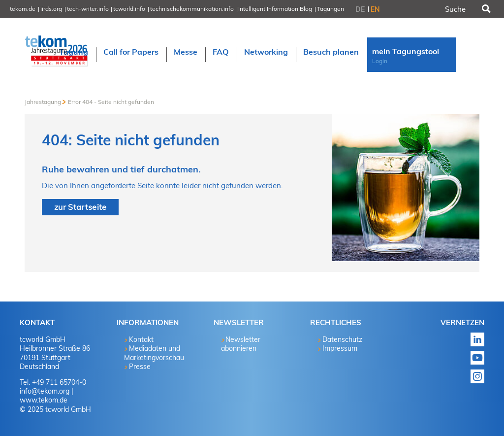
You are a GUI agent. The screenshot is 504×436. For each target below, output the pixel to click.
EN (375, 9)
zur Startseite (80, 207)
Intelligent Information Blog (275, 9)
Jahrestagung (43, 102)
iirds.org (51, 9)
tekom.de (23, 9)
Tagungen (331, 9)
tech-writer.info (88, 9)
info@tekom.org (45, 391)
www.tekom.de (44, 400)
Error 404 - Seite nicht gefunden (111, 102)
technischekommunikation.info (192, 9)
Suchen (485, 9)
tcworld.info (129, 9)
